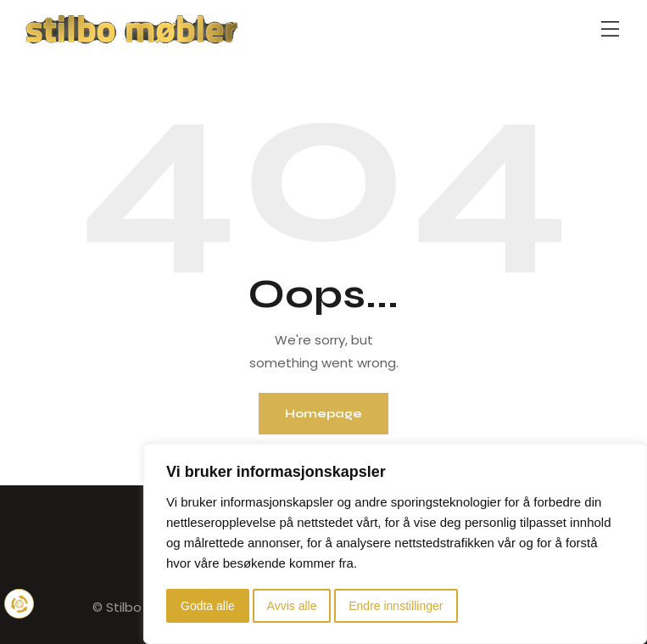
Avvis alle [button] (292, 606)
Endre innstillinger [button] (396, 606)
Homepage (323, 414)
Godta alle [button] (208, 606)
